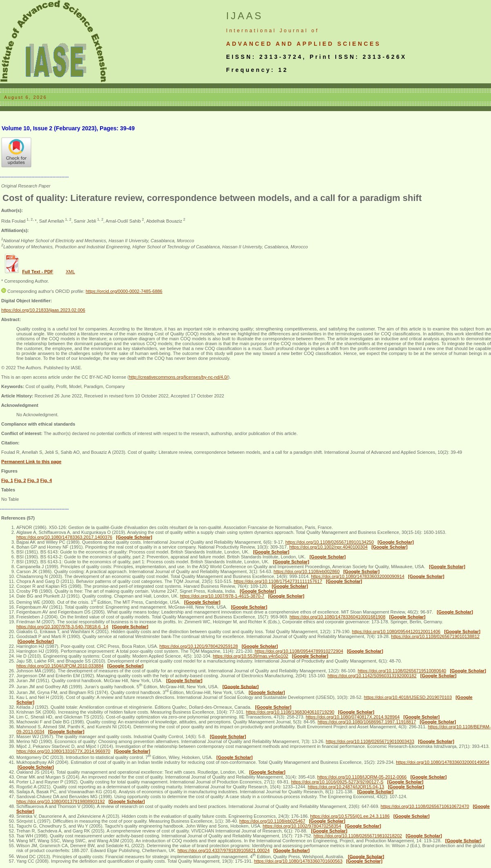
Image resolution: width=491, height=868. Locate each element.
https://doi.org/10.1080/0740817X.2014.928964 (353, 717)
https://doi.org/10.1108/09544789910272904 (299, 651)
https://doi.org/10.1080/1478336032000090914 (358, 576)
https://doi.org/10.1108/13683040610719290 (290, 712)
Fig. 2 (20, 480)
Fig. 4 (46, 480)
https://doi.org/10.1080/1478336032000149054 (443, 762)
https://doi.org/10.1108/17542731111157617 (278, 581)
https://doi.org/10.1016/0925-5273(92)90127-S (337, 782)
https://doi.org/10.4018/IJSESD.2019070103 (408, 697)
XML (70, 272)
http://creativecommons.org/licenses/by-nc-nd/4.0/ (178, 377)
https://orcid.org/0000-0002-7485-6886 (124, 291)
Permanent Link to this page (31, 462)
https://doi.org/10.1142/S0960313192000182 (372, 676)
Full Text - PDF (38, 272)
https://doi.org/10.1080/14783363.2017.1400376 (64, 537)
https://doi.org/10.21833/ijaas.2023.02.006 (43, 310)
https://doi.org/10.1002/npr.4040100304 (328, 547)
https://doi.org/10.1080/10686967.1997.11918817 (367, 722)
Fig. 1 (7, 480)
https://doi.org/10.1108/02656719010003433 (370, 741)
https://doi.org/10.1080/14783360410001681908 (338, 617)
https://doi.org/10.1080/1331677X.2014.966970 (63, 751)
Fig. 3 (33, 480)
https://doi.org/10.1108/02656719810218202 (358, 836)
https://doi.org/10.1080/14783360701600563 (298, 861)
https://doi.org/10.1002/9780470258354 (302, 826)
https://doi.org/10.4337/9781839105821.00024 (223, 850)
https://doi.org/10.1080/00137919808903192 (61, 801)
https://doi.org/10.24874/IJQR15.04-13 (346, 787)
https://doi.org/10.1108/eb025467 (272, 821)
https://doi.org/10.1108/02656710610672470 (425, 806)
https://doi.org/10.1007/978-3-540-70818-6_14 (62, 627)
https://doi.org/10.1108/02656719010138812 (435, 636)
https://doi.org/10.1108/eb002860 (307, 571)
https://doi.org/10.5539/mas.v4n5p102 (251, 656)
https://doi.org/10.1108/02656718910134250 (330, 542)
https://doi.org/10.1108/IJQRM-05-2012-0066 (362, 777)
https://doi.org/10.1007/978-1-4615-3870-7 (222, 596)
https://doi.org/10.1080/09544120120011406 (396, 631)
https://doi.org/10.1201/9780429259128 (199, 646)
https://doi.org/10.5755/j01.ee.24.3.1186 (350, 816)
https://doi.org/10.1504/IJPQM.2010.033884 (60, 666)
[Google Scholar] (134, 537)
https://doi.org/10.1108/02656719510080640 (402, 671)
